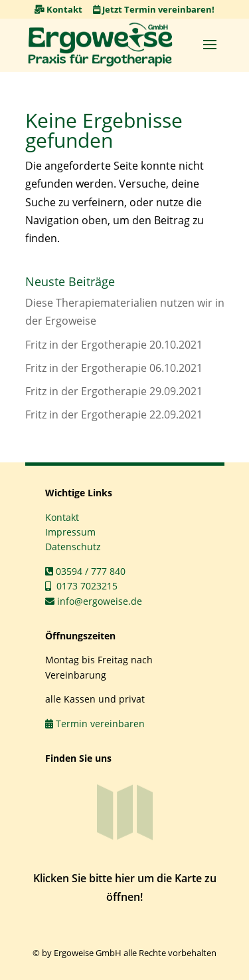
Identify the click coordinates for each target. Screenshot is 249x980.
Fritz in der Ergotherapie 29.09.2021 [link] (114, 391)
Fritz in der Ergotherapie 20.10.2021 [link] (114, 345)
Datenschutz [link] (73, 547)
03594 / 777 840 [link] (85, 571)
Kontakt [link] (58, 9)
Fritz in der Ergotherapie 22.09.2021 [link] (114, 414)
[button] (210, 44)
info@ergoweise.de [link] (94, 601)
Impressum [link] (70, 532)
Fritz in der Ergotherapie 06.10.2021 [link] (114, 368)
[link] (100, 44)
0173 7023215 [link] (81, 586)
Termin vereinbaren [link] (95, 724)
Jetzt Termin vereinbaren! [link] (154, 9)
